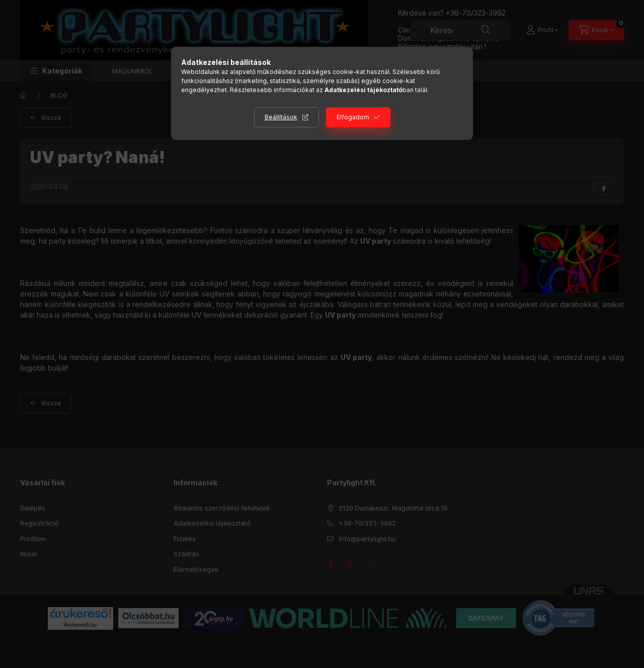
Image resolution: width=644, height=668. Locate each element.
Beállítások (281, 117)
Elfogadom (353, 117)
